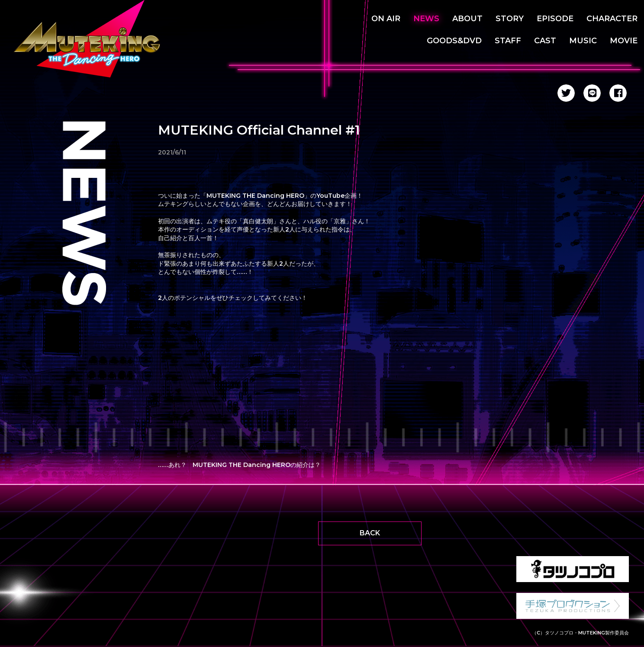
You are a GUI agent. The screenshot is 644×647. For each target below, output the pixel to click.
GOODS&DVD (454, 41)
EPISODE (555, 19)
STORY (510, 19)
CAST (545, 41)
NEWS (426, 19)
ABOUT (467, 19)
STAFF (508, 41)
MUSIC (583, 41)
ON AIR (386, 19)
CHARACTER (612, 19)
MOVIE (624, 41)
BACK (370, 533)
